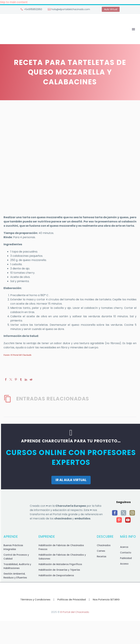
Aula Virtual (111, 9)
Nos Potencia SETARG (106, 600)
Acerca (124, 547)
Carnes (101, 551)
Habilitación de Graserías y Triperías (59, 570)
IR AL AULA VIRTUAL (71, 480)
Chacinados (104, 545)
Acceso (124, 564)
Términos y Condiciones (35, 600)
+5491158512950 (33, 9)
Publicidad (126, 558)
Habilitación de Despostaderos (56, 575)
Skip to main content (14, 2)
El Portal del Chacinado (75, 612)
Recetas (102, 557)
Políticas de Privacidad (72, 600)
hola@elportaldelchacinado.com (71, 9)
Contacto (126, 553)
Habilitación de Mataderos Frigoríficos (60, 564)
